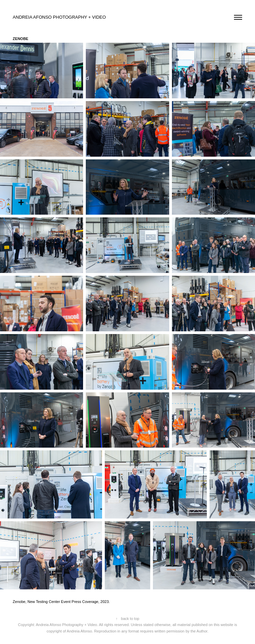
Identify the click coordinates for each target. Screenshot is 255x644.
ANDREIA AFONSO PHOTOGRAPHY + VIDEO (60, 17)
